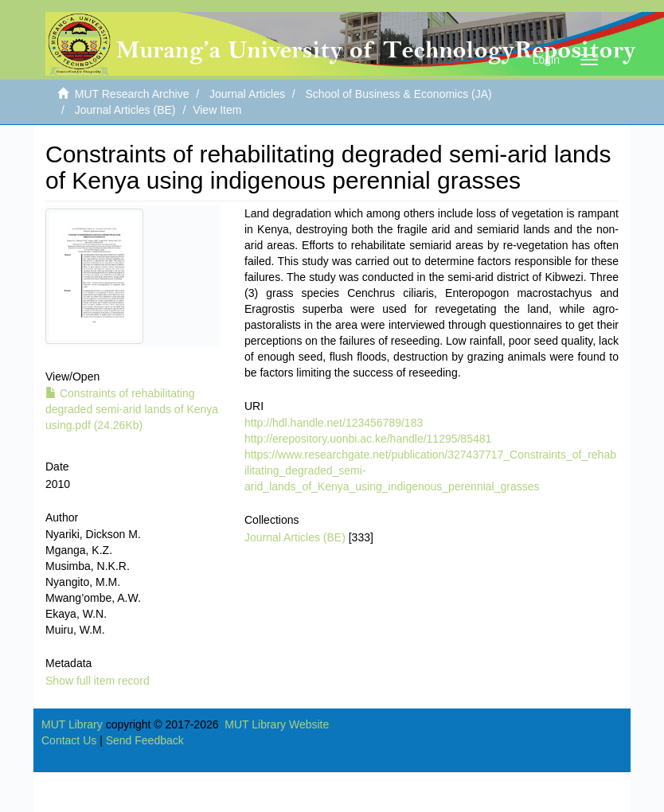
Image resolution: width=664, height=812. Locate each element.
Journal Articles (247, 94)
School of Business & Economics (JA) (399, 94)
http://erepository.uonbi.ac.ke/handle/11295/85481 (368, 439)
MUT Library (72, 724)
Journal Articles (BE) (125, 110)
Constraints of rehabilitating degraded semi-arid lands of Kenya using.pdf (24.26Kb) (132, 409)
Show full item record (98, 681)
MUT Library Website (277, 724)
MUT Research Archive (132, 94)
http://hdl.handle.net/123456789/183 (334, 423)
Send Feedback (145, 740)
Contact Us (69, 740)
